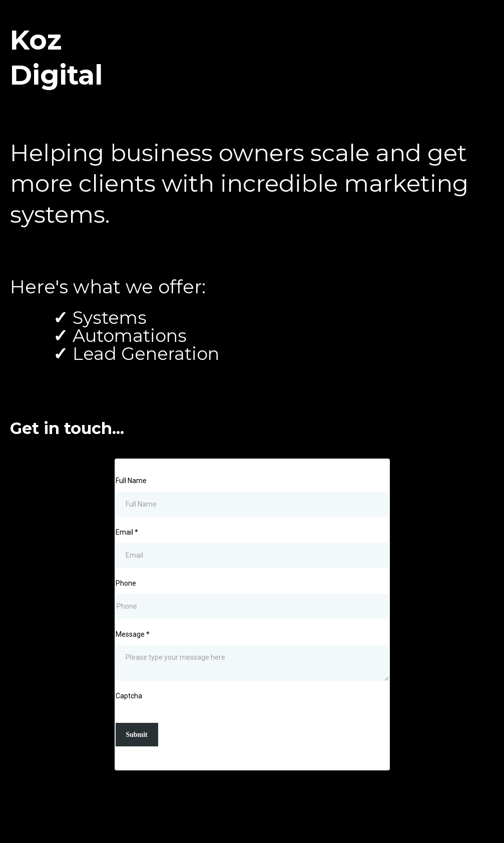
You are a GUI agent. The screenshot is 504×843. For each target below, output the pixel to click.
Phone (126, 583)
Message (133, 634)
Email (127, 532)
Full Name (131, 481)
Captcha (129, 696)
